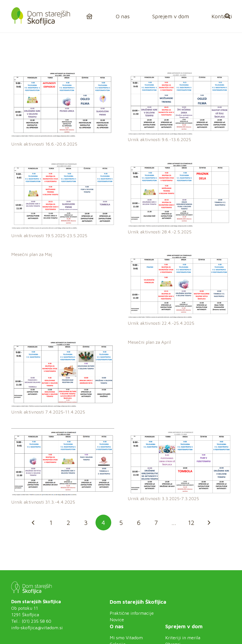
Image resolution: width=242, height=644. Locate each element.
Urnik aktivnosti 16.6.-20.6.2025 (44, 144)
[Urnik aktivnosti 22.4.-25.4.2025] (179, 255)
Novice (117, 620)
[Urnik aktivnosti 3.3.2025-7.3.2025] (179, 431)
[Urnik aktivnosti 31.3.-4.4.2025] (63, 431)
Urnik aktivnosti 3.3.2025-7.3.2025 (163, 499)
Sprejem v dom (184, 626)
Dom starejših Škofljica (138, 602)
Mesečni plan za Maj (32, 255)
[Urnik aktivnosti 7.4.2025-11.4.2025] (63, 343)
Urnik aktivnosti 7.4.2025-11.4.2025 (48, 412)
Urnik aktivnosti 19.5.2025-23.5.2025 (49, 236)
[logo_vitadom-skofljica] (41, 16)
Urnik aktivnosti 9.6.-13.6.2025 (159, 139)
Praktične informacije (132, 613)
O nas (117, 626)
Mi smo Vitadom (126, 638)
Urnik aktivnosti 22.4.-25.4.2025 (161, 323)
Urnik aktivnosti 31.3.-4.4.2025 (43, 502)
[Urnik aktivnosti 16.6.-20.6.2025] (63, 74)
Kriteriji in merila (183, 638)
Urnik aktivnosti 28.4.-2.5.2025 (160, 232)
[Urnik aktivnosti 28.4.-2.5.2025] (179, 164)
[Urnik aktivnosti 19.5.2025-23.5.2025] (63, 164)
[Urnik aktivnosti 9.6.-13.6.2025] (179, 74)
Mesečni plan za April (149, 342)
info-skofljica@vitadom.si (37, 628)
